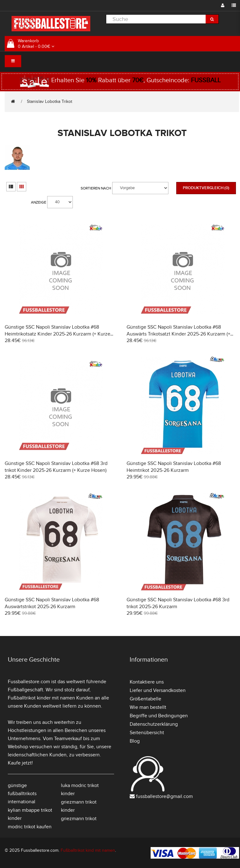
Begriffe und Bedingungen (159, 716)
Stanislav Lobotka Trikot (50, 101)
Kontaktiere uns (147, 682)
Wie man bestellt (148, 707)
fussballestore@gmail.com (164, 796)
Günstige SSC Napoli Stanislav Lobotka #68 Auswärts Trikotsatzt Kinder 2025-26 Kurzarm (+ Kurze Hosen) (178, 334)
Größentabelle (145, 699)
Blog (135, 741)
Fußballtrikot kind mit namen (88, 850)
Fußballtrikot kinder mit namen (41, 698)
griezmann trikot (79, 819)
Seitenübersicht (147, 733)
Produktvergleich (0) (206, 188)
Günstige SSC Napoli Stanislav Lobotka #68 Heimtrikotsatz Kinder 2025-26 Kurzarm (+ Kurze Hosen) (57, 334)
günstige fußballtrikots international (22, 794)
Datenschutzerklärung (154, 724)
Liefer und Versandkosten (158, 690)
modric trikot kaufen (30, 827)
